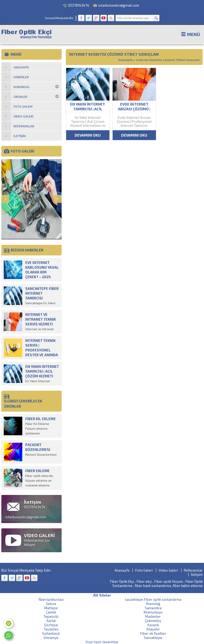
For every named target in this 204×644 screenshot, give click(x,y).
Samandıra (153, 608)
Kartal (51, 621)
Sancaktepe (153, 638)
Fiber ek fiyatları (153, 633)
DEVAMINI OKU (88, 135)
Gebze (51, 604)
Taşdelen (51, 629)
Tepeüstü (51, 616)
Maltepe (51, 608)
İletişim (197, 575)
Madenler (153, 616)
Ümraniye (51, 638)
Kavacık (153, 625)
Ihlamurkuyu (153, 612)
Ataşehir (153, 629)
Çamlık (51, 612)
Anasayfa (125, 60)
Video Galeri (168, 570)
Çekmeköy (153, 621)
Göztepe (51, 625)
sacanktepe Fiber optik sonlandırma (153, 599)
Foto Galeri (144, 570)
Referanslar (193, 570)
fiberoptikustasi (51, 599)
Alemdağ (153, 604)
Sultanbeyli (51, 633)
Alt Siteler (102, 595)
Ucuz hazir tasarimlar (102, 642)
